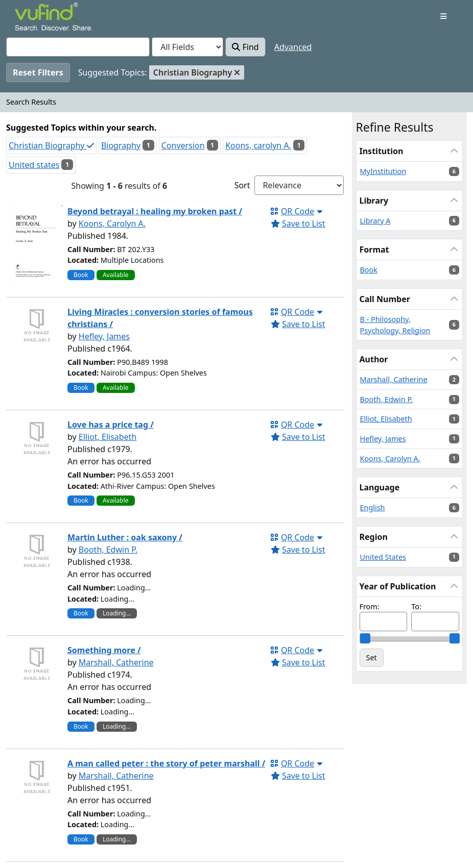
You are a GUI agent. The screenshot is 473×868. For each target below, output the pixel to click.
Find (245, 47)
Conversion (183, 145)
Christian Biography (51, 145)
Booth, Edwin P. (108, 550)
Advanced (293, 47)
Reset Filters (38, 72)
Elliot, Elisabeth (108, 437)
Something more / (104, 650)
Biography (121, 145)
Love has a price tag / (111, 425)
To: (416, 606)
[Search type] (187, 47)
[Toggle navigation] (444, 16)
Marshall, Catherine (116, 662)
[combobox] (78, 47)
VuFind (32, 18)
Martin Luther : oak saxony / (125, 537)
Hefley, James (104, 336)
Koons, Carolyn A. (112, 224)
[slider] (365, 638)
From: (370, 606)
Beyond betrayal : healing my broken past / (155, 211)
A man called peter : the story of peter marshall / (166, 763)
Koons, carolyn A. (258, 145)
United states (34, 165)
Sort (242, 185)
